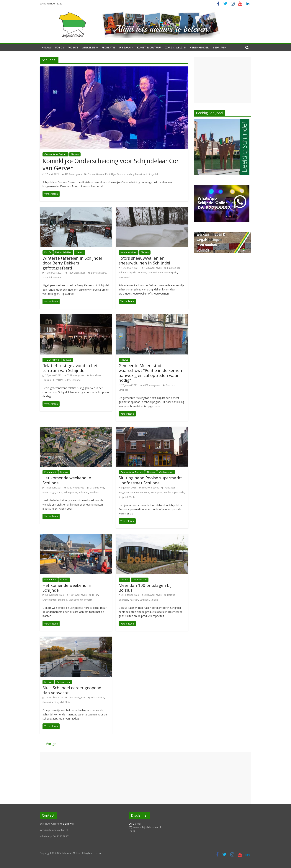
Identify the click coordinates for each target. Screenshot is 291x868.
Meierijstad (141, 174)
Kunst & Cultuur (149, 47)
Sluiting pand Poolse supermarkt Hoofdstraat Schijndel (150, 480)
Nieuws (47, 47)
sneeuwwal (124, 277)
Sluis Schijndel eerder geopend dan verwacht (72, 690)
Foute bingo (49, 492)
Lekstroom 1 (98, 698)
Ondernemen (166, 472)
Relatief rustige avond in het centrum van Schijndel (70, 368)
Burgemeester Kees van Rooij (134, 492)
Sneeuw (57, 278)
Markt (60, 492)
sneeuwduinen (155, 273)
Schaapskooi (71, 492)
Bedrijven (220, 47)
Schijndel (153, 174)
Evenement (50, 472)
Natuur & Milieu (63, 252)
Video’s (73, 47)
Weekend (95, 492)
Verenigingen (200, 47)
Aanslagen (170, 488)
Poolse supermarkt (174, 492)
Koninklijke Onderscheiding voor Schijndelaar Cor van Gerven (111, 164)
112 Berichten (52, 360)
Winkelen (88, 47)
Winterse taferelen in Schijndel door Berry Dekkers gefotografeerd (72, 263)
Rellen (67, 380)
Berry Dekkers (99, 273)
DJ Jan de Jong (97, 488)
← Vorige (49, 744)
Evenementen (50, 600)
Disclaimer (135, 824)
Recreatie (108, 47)
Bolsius (171, 595)
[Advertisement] (223, 80)
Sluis (67, 702)
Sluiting (154, 600)
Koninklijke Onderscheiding (120, 174)
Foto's (48, 252)
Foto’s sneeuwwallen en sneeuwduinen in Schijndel (144, 260)
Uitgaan (125, 47)
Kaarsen (134, 600)
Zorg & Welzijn (176, 47)
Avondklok (95, 375)
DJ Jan (95, 595)
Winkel (133, 497)
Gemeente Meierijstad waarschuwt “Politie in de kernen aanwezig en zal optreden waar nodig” (150, 373)
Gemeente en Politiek (55, 154)
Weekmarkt (86, 600)
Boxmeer (123, 600)
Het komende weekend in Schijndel (67, 480)
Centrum (47, 380)
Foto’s (60, 47)
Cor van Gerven (96, 174)
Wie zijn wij (66, 824)
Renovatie (48, 702)
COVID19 (58, 380)
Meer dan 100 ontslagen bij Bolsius (145, 588)
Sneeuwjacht (171, 273)
